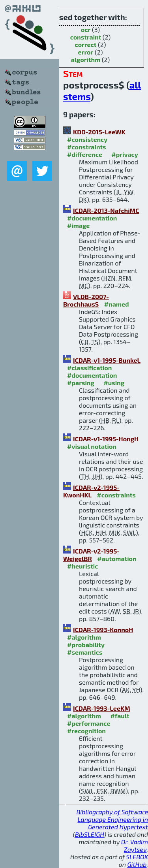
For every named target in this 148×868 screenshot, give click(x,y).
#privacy (125, 154)
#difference (85, 154)
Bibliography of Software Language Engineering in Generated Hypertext (112, 819)
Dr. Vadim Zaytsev (135, 845)
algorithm (86, 59)
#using (114, 383)
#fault (120, 716)
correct (86, 44)
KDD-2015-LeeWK (99, 132)
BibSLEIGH (89, 834)
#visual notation (92, 446)
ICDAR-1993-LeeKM (102, 708)
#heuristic (82, 566)
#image (78, 225)
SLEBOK (137, 857)
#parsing (81, 383)
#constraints (87, 147)
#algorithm (84, 637)
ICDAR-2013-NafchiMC (106, 210)
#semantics (85, 652)
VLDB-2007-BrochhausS (86, 300)
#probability (86, 645)
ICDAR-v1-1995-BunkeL (107, 360)
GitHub (137, 864)
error (86, 52)
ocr (86, 29)
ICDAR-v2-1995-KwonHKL (91, 491)
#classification (89, 368)
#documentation (92, 218)
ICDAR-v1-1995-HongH (106, 439)
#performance (89, 723)
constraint (86, 37)
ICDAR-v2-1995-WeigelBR (91, 555)
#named (117, 304)
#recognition (86, 731)
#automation (117, 558)
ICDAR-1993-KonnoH (103, 630)
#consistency (87, 139)
